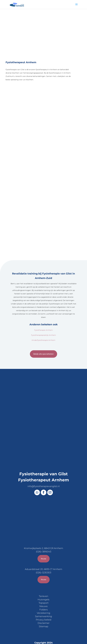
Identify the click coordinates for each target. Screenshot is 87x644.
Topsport (44, 574)
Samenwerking (43, 588)
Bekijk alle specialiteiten (43, 325)
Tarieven (43, 568)
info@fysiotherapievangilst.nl (44, 458)
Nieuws (43, 578)
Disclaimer (44, 595)
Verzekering (43, 585)
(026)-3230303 (43, 544)
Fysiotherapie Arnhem (43, 302)
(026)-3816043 (44, 523)
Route (44, 530)
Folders (44, 581)
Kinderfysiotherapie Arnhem (43, 312)
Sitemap (44, 598)
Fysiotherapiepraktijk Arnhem (43, 307)
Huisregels (43, 571)
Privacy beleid (44, 591)
